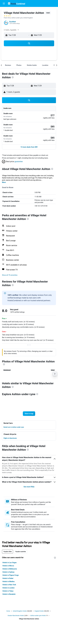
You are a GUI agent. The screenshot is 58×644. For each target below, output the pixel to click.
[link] (53, 115)
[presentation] (13, 77)
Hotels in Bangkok (9, 594)
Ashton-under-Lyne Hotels (38, 616)
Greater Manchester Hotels (16, 616)
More (4, 182)
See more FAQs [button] (29, 487)
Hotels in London (8, 588)
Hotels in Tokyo (8, 591)
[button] (4, 3)
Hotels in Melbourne (10, 569)
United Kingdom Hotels (20, 611)
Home (8, 611)
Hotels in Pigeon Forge (11, 575)
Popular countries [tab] (21, 552)
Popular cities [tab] (8, 552)
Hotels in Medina (8, 581)
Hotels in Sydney (8, 572)
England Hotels (39, 611)
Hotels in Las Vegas (9, 563)
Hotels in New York (9, 585)
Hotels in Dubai (8, 578)
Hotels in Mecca (8, 566)
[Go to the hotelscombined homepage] (17, 3)
